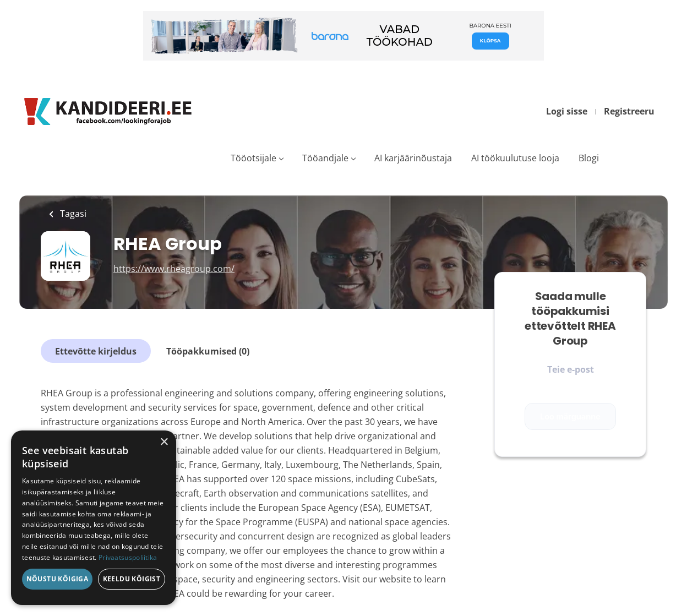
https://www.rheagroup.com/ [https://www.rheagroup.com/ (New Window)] (174, 269)
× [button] (164, 442)
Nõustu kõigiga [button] (58, 579)
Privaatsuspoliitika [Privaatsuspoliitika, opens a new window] (128, 557)
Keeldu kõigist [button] (132, 579)
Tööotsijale (253, 158)
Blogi (589, 158)
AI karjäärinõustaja (413, 158)
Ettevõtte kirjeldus (96, 351)
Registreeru (629, 111)
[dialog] (94, 518)
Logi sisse (567, 111)
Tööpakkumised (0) (208, 351)
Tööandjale (325, 158)
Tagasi (72, 214)
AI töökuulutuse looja (515, 158)
